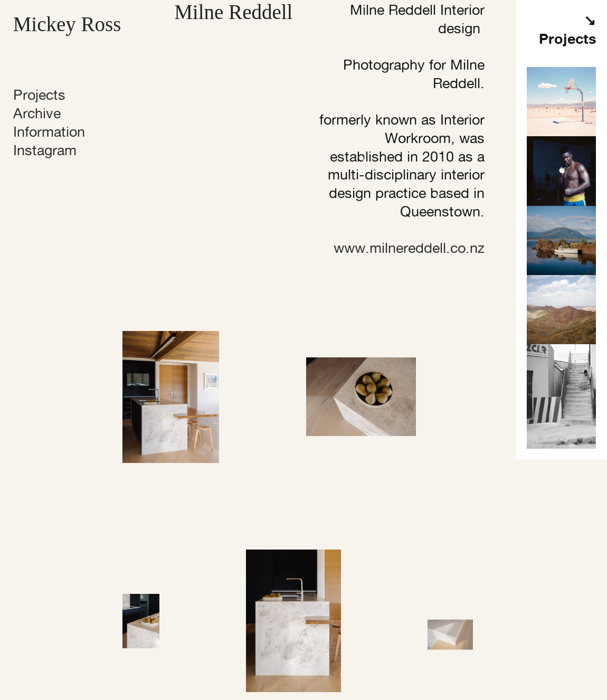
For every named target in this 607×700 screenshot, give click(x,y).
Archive (37, 113)
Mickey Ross (67, 24)
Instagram (45, 150)
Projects (39, 95)
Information (49, 132)
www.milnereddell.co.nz (409, 248)
